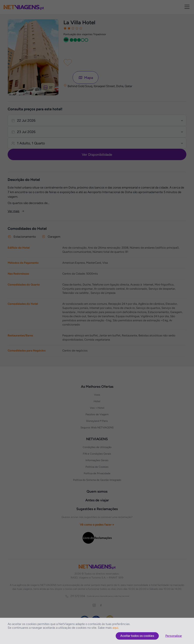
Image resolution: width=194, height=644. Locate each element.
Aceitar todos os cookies (137, 636)
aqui (115, 628)
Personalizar (174, 636)
